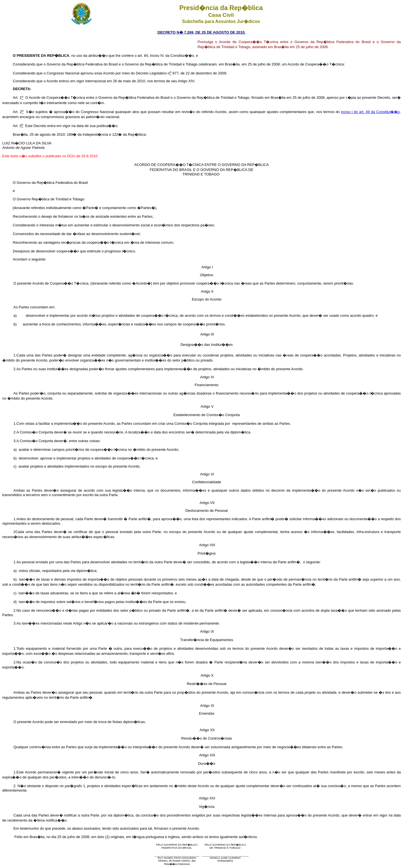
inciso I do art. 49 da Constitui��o (370, 112)
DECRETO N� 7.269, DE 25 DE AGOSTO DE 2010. (202, 32)
